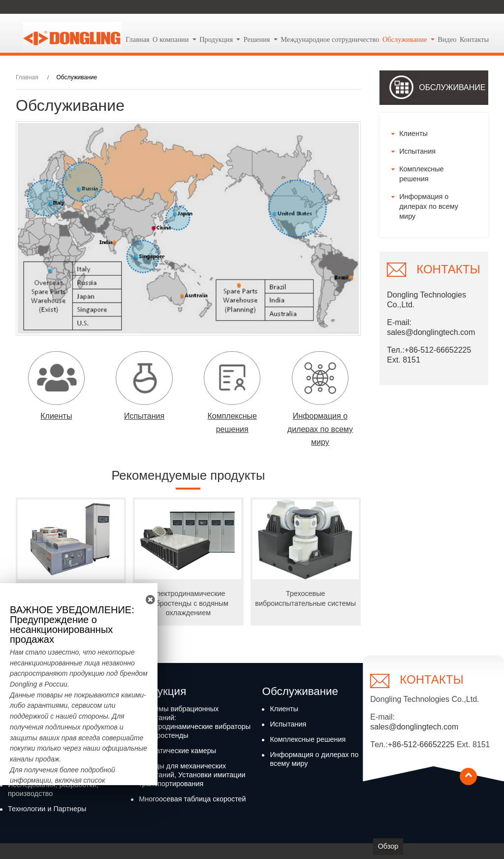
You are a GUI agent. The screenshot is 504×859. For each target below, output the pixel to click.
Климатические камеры (177, 751)
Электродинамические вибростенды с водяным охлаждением (188, 603)
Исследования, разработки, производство (53, 789)
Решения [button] (258, 39)
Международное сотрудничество (330, 39)
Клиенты (413, 133)
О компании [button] (172, 39)
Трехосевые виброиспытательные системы (305, 598)
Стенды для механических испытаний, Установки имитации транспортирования (192, 775)
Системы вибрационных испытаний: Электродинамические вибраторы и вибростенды (195, 722)
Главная (137, 39)
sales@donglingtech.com (431, 332)
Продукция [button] (217, 39)
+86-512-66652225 (421, 744)
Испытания (417, 151)
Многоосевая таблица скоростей (192, 799)
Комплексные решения (421, 174)
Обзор (388, 846)
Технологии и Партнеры (47, 809)
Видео (447, 39)
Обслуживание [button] (406, 39)
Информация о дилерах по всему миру (429, 206)
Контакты (474, 39)
